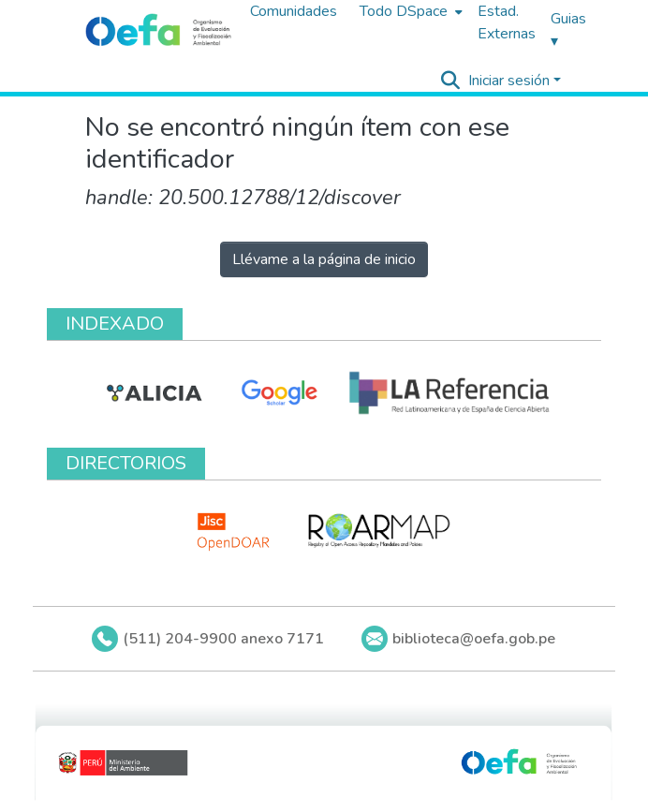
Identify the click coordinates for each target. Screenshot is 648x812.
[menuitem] (409, 11)
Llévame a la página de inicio (324, 259)
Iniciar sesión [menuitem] (509, 81)
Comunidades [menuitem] (294, 11)
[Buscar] (451, 81)
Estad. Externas (507, 22)
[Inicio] (158, 31)
